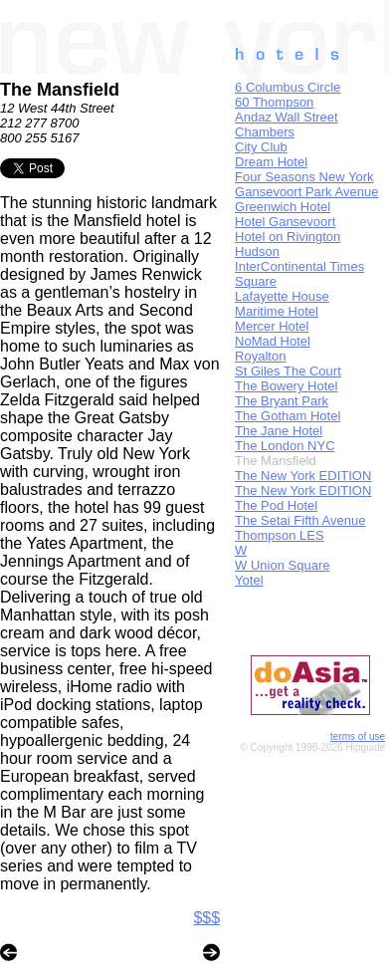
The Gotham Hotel (288, 416)
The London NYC (285, 446)
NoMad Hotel (273, 341)
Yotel (249, 580)
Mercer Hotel (272, 326)
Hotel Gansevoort (285, 222)
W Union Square (282, 565)
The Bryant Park (282, 401)
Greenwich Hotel (283, 207)
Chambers (265, 132)
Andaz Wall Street (287, 117)
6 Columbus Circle (288, 87)
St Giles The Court (288, 371)
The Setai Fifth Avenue (300, 520)
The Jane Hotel (279, 431)
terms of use (358, 736)
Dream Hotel (271, 162)
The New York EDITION (303, 476)
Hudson (257, 251)
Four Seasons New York (304, 177)
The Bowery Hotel (286, 386)
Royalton (260, 356)
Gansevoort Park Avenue (306, 192)
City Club (261, 147)
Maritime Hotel (277, 311)
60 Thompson (274, 102)
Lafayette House (282, 296)
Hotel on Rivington (288, 237)
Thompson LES (280, 535)
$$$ (206, 918)
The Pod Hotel (276, 505)
